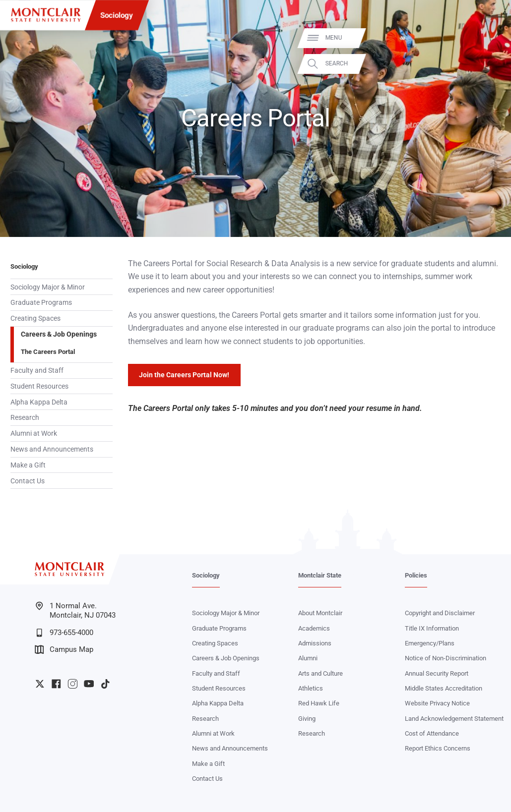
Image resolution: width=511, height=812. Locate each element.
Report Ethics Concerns (438, 748)
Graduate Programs (41, 302)
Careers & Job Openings (59, 334)
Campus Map (64, 650)
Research (25, 417)
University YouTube (89, 684)
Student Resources (39, 386)
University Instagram (73, 684)
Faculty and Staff (37, 370)
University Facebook (56, 684)
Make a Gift (28, 465)
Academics (314, 628)
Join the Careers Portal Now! (184, 375)
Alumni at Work (34, 433)
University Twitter (40, 684)
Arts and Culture (320, 673)
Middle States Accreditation (444, 688)
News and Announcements (52, 449)
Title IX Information (432, 628)
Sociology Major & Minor (48, 287)
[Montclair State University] (46, 15)
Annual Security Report (437, 673)
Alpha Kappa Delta (39, 402)
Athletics (311, 688)
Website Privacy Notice (437, 703)
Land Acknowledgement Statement (454, 719)
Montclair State (320, 575)
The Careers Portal (48, 352)
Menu (487, 38)
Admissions (315, 643)
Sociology (117, 15)
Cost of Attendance (432, 733)
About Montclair (320, 613)
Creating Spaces (35, 318)
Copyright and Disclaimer (440, 613)
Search (490, 63)
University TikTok (105, 684)
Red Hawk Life (319, 703)
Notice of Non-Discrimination (446, 658)
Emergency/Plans (430, 643)
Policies (416, 575)
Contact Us (28, 481)
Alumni (308, 658)
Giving (307, 719)
